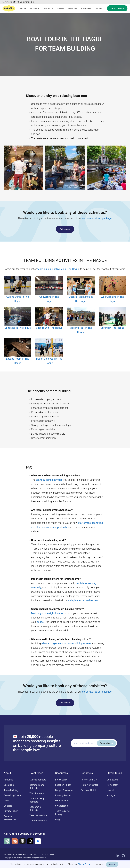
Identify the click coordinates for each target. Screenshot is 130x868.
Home (23, 8)
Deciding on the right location (48, 613)
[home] (9, 8)
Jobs (6, 801)
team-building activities (49, 480)
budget (41, 622)
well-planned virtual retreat (83, 600)
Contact (98, 8)
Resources (73, 8)
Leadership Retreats (35, 808)
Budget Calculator (64, 790)
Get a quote (65, 229)
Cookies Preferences (10, 818)
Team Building (11, 790)
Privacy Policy (84, 864)
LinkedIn (111, 790)
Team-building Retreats (37, 800)
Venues (61, 8)
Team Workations (38, 815)
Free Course (61, 780)
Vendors (8, 806)
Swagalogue (62, 806)
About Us (8, 780)
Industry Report (63, 795)
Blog (57, 819)
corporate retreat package (97, 218)
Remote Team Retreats (37, 786)
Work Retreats (37, 793)
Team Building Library (62, 813)
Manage (99, 864)
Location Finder (63, 785)
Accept (112, 864)
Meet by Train (62, 801)
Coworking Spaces (13, 795)
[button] (35, 8)
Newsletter (112, 785)
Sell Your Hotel (88, 790)
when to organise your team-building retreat (66, 643)
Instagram (112, 795)
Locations (49, 8)
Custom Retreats (38, 821)
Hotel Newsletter (89, 785)
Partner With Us (89, 780)
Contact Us (112, 780)
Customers (86, 8)
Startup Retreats (38, 780)
